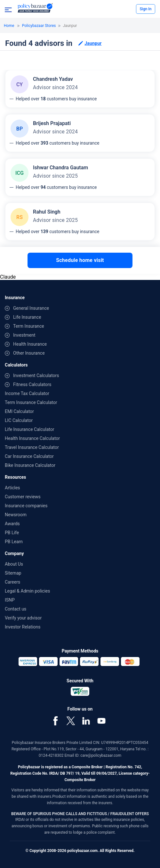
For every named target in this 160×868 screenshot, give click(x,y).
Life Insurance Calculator (29, 429)
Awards (12, 524)
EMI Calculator (19, 411)
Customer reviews (23, 497)
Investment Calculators (36, 375)
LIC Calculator (19, 420)
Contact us (16, 609)
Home (9, 26)
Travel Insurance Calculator (32, 447)
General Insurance (31, 308)
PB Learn (14, 542)
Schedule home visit (80, 260)
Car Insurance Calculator (29, 456)
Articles (12, 488)
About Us (14, 564)
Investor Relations (23, 627)
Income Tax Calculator (27, 393)
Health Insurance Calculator (32, 438)
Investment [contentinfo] (24, 335)
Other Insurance (29, 353)
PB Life (12, 533)
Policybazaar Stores (39, 26)
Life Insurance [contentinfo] (27, 317)
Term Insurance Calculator (31, 402)
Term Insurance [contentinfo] (29, 326)
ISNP (10, 600)
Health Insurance (30, 344)
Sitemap (13, 573)
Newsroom (16, 515)
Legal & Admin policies (27, 591)
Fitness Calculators (32, 384)
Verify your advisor (23, 618)
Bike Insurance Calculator (30, 465)
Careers (12, 582)
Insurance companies (26, 506)
